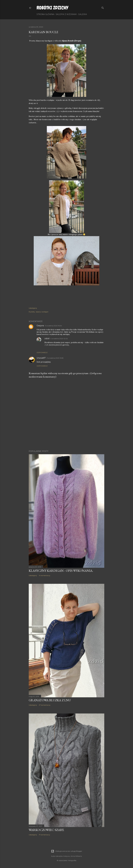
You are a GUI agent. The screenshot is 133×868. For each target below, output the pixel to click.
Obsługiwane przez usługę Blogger (67, 851)
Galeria (83, 14)
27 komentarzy (45, 705)
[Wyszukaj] (103, 7)
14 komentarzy (45, 575)
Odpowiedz (42, 352)
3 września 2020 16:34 (53, 326)
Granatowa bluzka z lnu (50, 700)
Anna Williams (76, 856)
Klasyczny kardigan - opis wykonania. (61, 571)
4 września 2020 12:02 (59, 339)
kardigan (45, 312)
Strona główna (45, 14)
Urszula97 (41, 358)
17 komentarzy (44, 835)
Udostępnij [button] (33, 308)
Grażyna (40, 326)
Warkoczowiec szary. (46, 830)
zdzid (47, 338)
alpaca (38, 312)
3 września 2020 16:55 (55, 358)
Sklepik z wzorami (66, 14)
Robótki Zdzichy (52, 8)
